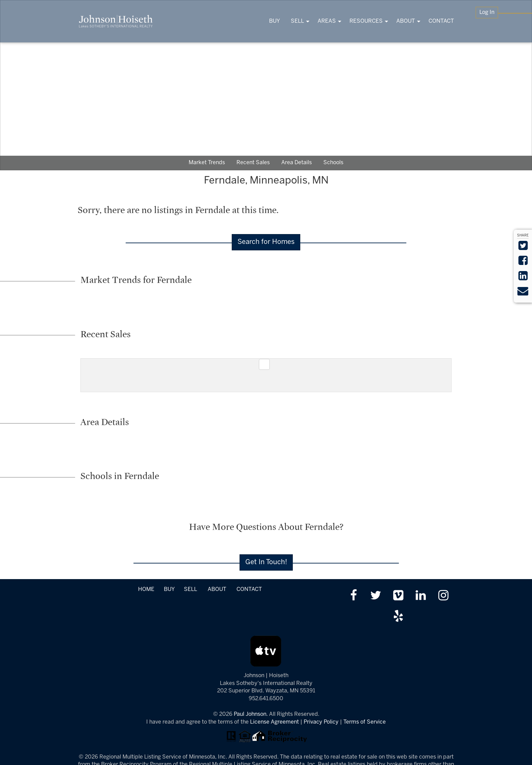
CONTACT (249, 589)
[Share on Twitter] (523, 248)
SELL (190, 589)
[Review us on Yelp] (398, 617)
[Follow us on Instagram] (443, 596)
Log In (487, 12)
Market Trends (207, 163)
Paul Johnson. (251, 714)
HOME (146, 589)
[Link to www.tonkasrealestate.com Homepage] (116, 21)
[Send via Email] (523, 293)
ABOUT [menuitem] (406, 21)
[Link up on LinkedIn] (421, 596)
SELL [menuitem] (297, 21)
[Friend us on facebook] (353, 596)
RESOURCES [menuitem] (366, 21)
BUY (169, 589)
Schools (333, 163)
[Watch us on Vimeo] (398, 596)
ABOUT (217, 589)
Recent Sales (253, 163)
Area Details (297, 163)
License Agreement (274, 722)
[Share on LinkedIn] (523, 278)
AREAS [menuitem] (327, 21)
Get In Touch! (266, 562)
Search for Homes (266, 242)
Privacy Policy (321, 722)
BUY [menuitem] (274, 21)
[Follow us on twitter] (376, 596)
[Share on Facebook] (523, 263)
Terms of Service (365, 722)
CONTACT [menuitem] (441, 21)
